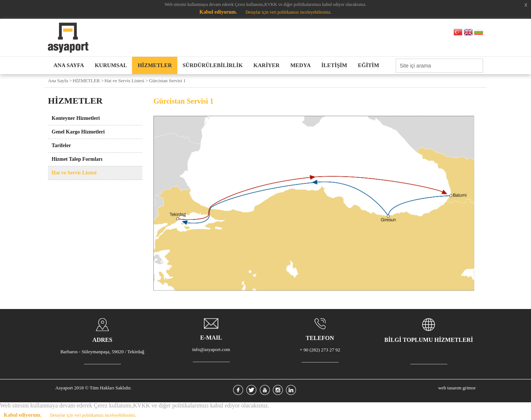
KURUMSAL (111, 65)
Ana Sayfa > (60, 81)
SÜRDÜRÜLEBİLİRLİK (213, 65)
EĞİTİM (369, 65)
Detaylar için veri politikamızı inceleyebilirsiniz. (289, 12)
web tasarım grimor (457, 388)
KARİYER (266, 65)
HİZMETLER (155, 65)
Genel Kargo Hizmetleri (78, 132)
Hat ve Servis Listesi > (126, 81)
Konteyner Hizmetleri (76, 118)
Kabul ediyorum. (218, 12)
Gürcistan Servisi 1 (167, 81)
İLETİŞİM (334, 65)
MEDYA (300, 65)
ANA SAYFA (69, 65)
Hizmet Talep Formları (77, 159)
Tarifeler (61, 145)
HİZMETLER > (88, 81)
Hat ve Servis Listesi (74, 173)
